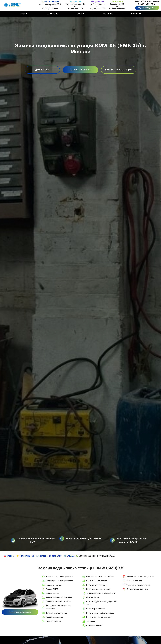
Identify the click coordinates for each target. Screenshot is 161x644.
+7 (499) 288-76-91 (50, 8)
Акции (81, 14)
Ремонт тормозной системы (99, 617)
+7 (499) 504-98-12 (117, 8)
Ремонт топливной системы (58, 602)
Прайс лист (53, 14)
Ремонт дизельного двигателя (59, 581)
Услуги (24, 14)
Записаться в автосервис (20, 612)
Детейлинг (91, 621)
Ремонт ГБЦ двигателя (96, 581)
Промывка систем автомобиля (100, 577)
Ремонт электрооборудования (100, 613)
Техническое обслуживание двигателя (58, 607)
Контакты (136, 14)
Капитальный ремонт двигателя (60, 577)
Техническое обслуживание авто (101, 593)
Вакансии (107, 14)
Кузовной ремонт (94, 625)
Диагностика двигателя (56, 613)
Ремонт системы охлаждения (59, 597)
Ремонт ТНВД (52, 589)
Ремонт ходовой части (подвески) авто (101, 603)
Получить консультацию (147, 8)
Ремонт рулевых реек (96, 585)
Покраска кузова (54, 621)
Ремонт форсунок (54, 585)
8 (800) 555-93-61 (147, 4)
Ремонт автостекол (55, 617)
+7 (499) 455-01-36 (75, 8)
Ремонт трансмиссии (96, 609)
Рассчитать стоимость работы (140, 577)
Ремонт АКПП (92, 597)
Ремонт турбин (53, 593)
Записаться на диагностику (138, 585)
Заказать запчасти (135, 581)
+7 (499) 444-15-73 (97, 8)
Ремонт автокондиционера (98, 589)
